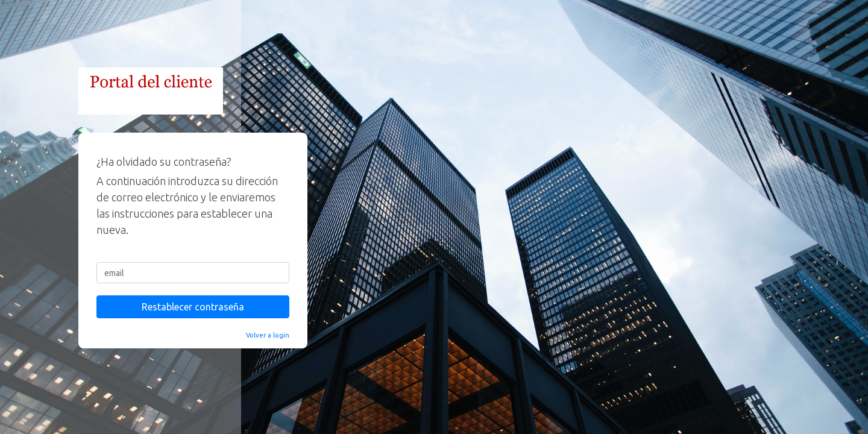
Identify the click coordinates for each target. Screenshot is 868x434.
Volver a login (268, 335)
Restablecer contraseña (193, 307)
